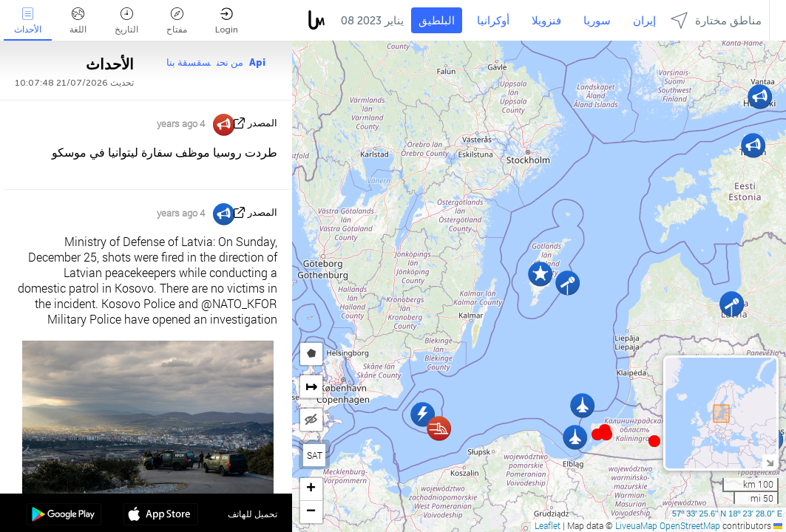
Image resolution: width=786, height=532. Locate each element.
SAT (315, 455)
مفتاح (177, 21)
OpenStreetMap (690, 525)
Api (257, 62)
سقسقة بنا (189, 62)
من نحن (230, 62)
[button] (606, 434)
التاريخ (126, 21)
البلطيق (437, 21)
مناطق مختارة (716, 20)
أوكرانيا (493, 21)
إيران (644, 21)
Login (227, 21)
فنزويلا (546, 21)
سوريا (597, 21)
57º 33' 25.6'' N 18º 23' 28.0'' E (727, 514)
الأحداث (28, 21)
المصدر (262, 123)
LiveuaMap (636, 525)
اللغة (78, 21)
